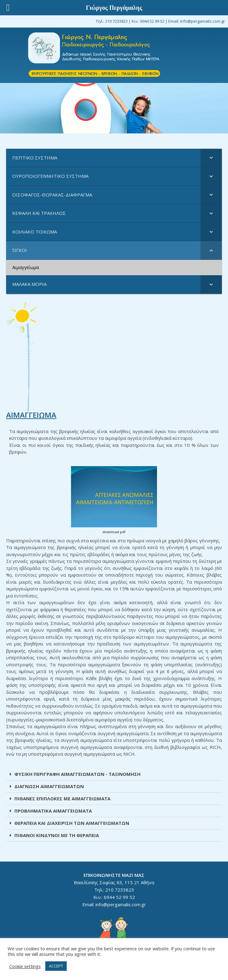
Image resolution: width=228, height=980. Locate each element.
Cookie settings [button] (25, 966)
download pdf (114, 532)
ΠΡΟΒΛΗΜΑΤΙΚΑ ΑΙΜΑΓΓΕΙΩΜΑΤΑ (53, 811)
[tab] (114, 774)
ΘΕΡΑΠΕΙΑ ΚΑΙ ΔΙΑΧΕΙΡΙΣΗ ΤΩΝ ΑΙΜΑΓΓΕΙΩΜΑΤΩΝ (72, 823)
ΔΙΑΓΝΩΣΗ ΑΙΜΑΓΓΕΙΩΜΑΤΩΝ (49, 786)
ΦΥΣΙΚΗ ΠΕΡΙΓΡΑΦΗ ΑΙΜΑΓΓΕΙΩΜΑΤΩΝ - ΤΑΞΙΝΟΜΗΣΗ (77, 774)
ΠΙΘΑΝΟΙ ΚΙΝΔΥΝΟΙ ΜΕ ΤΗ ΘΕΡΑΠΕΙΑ (57, 835)
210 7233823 (116, 21)
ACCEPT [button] (56, 966)
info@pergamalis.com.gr (202, 21)
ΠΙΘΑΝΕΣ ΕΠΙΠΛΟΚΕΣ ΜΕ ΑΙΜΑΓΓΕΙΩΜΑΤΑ (62, 799)
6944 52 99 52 (152, 21)
